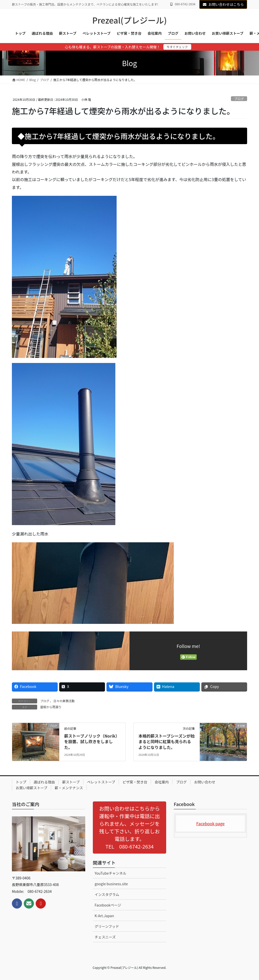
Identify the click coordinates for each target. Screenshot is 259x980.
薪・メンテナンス (69, 788)
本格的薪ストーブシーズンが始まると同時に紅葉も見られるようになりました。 (166, 742)
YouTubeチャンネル (111, 873)
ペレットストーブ (101, 782)
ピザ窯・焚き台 (135, 782)
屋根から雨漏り (51, 707)
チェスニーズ (105, 937)
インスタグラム (107, 894)
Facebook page (210, 823)
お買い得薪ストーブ (31, 788)
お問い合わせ (205, 782)
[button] (129, 828)
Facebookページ (108, 905)
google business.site (111, 884)
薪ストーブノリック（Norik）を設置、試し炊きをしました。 (92, 742)
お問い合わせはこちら (223, 4)
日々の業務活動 (64, 701)
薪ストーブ (71, 782)
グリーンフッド (107, 926)
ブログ (239, 99)
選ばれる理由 (44, 782)
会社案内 (162, 782)
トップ (21, 782)
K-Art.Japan (104, 916)
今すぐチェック (177, 47)
